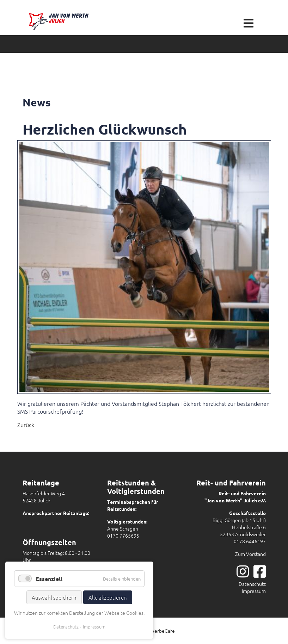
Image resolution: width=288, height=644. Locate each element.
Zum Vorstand (250, 554)
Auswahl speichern (54, 597)
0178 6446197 (250, 541)
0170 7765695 (123, 535)
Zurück (26, 425)
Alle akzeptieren (108, 597)
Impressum (254, 591)
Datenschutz (252, 584)
